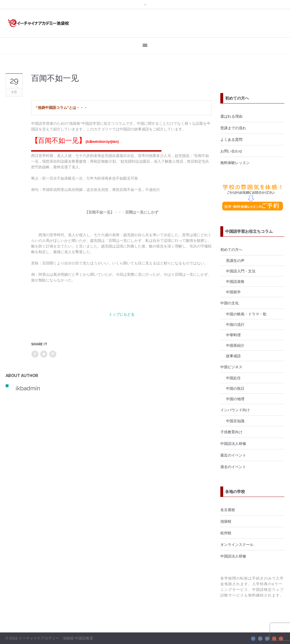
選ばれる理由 (231, 116)
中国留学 (233, 292)
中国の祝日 (235, 388)
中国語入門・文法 (241, 271)
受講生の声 (235, 260)
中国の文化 (230, 303)
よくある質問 (231, 139)
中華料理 (233, 335)
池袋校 (226, 521)
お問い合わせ (231, 151)
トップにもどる (122, 314)
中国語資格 (235, 281)
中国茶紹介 (235, 345)
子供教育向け (231, 432)
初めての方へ (231, 249)
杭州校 (226, 533)
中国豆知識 (235, 421)
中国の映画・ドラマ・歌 (246, 314)
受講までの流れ (233, 128)
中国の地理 (235, 399)
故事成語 (233, 356)
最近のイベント (233, 455)
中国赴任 (233, 378)
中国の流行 (235, 324)
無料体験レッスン (235, 163)
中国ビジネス (231, 367)
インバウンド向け (235, 410)
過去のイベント (233, 467)
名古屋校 (228, 510)
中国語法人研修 (233, 443)
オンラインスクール (237, 544)
